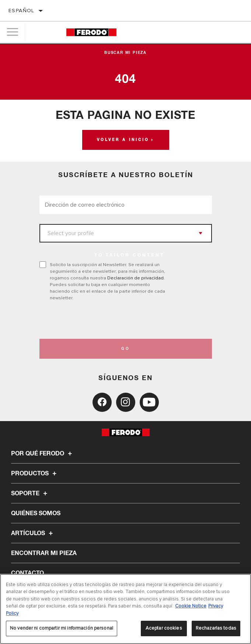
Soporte (30, 493)
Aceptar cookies (164, 628)
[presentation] (101, 320)
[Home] (91, 32)
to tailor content (129, 255)
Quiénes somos (36, 513)
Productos (35, 473)
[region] (125, 609)
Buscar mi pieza (125, 53)
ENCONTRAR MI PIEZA (44, 553)
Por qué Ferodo (43, 454)
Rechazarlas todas (216, 628)
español (22, 11)
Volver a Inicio (123, 140)
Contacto (27, 573)
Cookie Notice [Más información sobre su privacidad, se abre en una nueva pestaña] (191, 606)
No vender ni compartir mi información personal (62, 628)
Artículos (33, 533)
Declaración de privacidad (135, 278)
